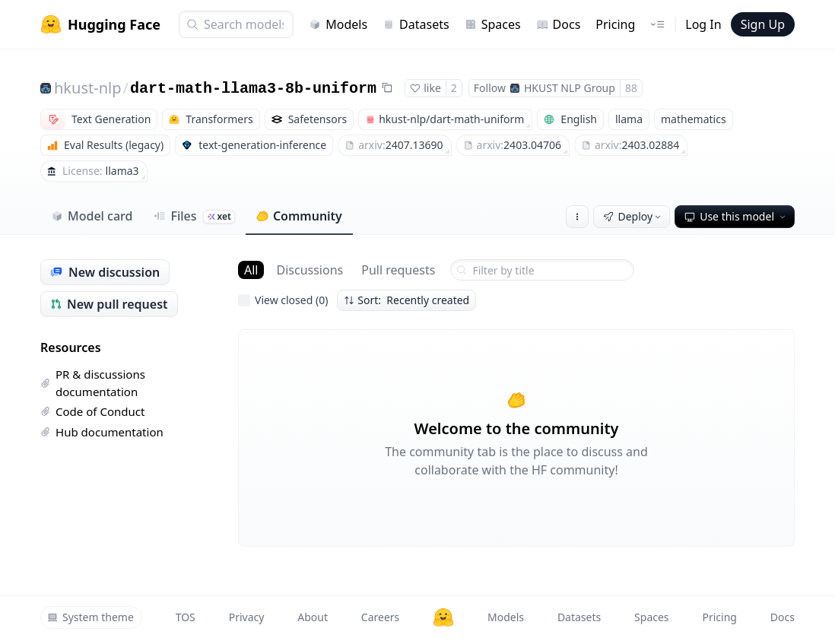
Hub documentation (102, 432)
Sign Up (763, 24)
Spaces (493, 24)
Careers (380, 617)
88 (631, 88)
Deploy (633, 216)
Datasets (416, 24)
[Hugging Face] (443, 617)
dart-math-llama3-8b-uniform (253, 89)
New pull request (109, 304)
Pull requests (398, 270)
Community (299, 216)
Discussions (310, 270)
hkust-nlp (87, 88)
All (251, 270)
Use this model (736, 216)
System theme (90, 617)
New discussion (105, 272)
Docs (559, 24)
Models (338, 24)
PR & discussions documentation (93, 383)
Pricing (615, 24)
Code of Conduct (92, 411)
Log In (703, 24)
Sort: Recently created (406, 300)
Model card (92, 216)
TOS (186, 617)
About (313, 617)
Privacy (247, 617)
